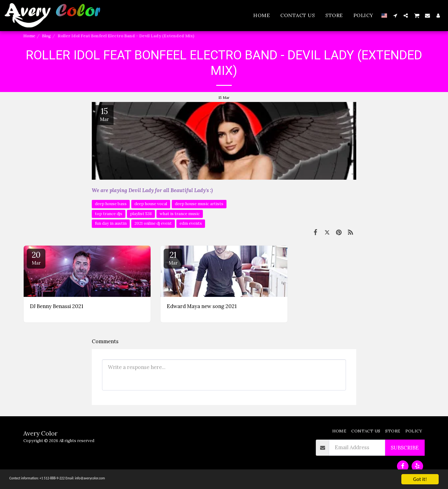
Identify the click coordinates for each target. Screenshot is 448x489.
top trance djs (109, 214)
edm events (191, 223)
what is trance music (180, 214)
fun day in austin (111, 223)
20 (36, 258)
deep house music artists (199, 204)
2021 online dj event (153, 223)
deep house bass (111, 204)
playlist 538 (141, 214)
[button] (395, 15)
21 (173, 258)
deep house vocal (151, 204)
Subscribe (405, 448)
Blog (46, 36)
